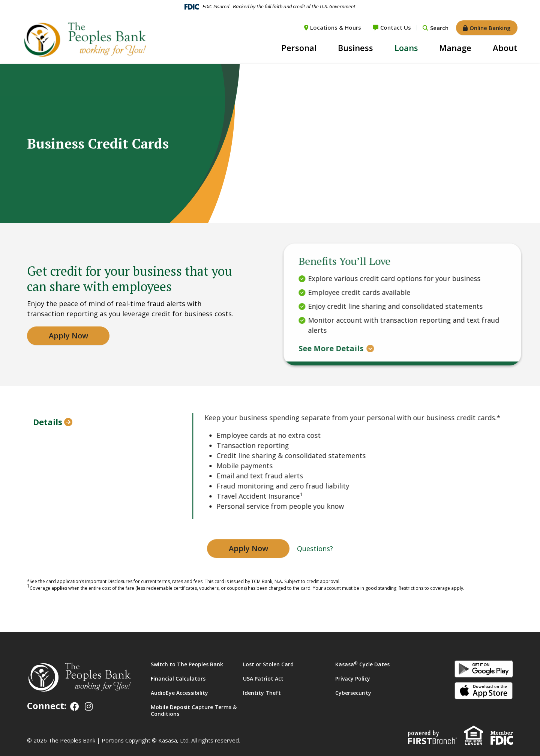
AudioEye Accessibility (179, 693)
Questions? (315, 549)
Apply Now (248, 548)
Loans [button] (406, 48)
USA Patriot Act (263, 679)
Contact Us (396, 27)
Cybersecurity (353, 693)
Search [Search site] (439, 28)
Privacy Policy (353, 679)
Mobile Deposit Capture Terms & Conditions (194, 710)
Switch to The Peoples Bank (187, 664)
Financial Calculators (178, 679)
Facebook (75, 706)
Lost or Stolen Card (268, 664)
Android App (484, 669)
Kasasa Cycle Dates (362, 664)
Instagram (89, 706)
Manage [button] (455, 48)
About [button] (505, 48)
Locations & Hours (336, 27)
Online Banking (490, 28)
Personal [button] (299, 48)
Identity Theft (262, 693)
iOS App (484, 691)
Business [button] (355, 48)
